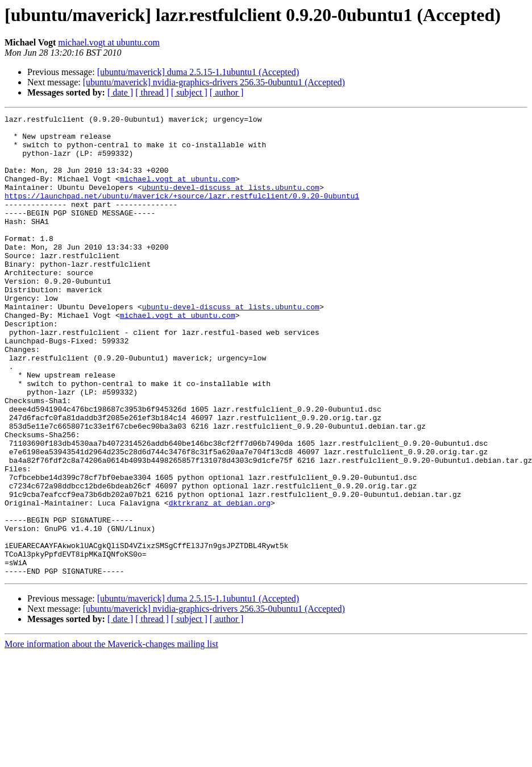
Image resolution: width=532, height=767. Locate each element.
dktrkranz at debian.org (220, 581)
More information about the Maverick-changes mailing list (111, 736)
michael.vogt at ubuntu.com (109, 42)
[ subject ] (189, 92)
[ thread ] (152, 92)
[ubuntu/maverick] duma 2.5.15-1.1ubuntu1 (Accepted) (198, 72)
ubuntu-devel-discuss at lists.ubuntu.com (231, 202)
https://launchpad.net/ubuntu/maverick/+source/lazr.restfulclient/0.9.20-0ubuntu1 (182, 213)
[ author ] (227, 92)
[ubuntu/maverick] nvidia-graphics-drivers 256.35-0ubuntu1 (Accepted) (214, 82)
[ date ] (120, 92)
